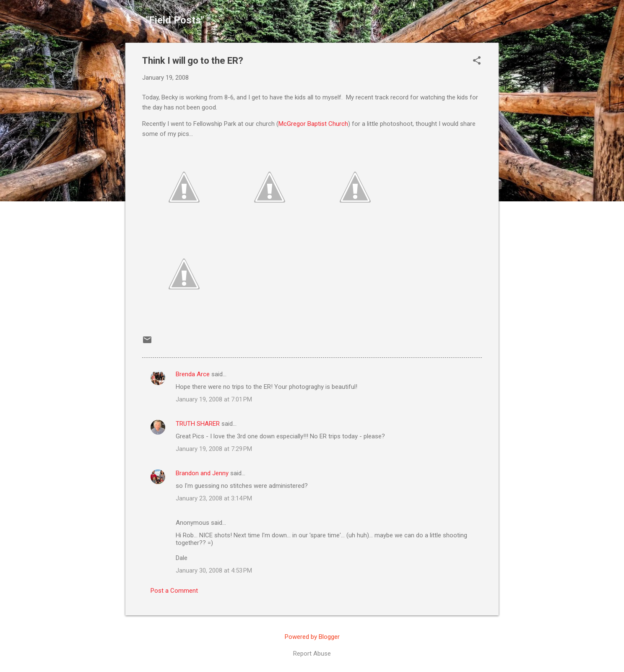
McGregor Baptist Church (313, 124)
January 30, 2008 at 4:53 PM (214, 570)
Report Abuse (312, 654)
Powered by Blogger (312, 637)
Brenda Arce (193, 374)
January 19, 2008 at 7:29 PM (214, 449)
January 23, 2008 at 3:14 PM (214, 498)
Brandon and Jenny (202, 473)
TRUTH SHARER (198, 424)
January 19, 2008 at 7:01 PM (214, 399)
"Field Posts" (175, 20)
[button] (477, 61)
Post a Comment (174, 591)
